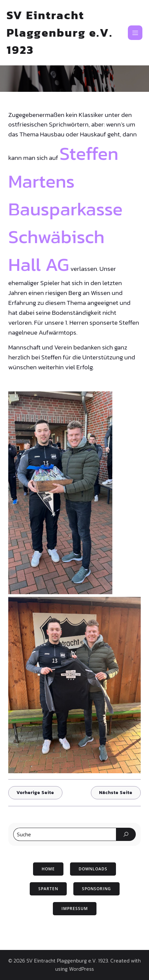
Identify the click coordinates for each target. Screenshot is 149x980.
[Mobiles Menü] (135, 33)
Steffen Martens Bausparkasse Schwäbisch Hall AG (65, 209)
